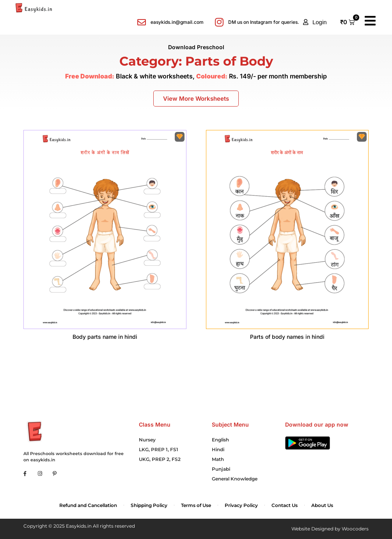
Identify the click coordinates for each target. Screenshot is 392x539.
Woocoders (355, 529)
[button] (315, 22)
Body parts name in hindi (105, 337)
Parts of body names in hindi (287, 337)
